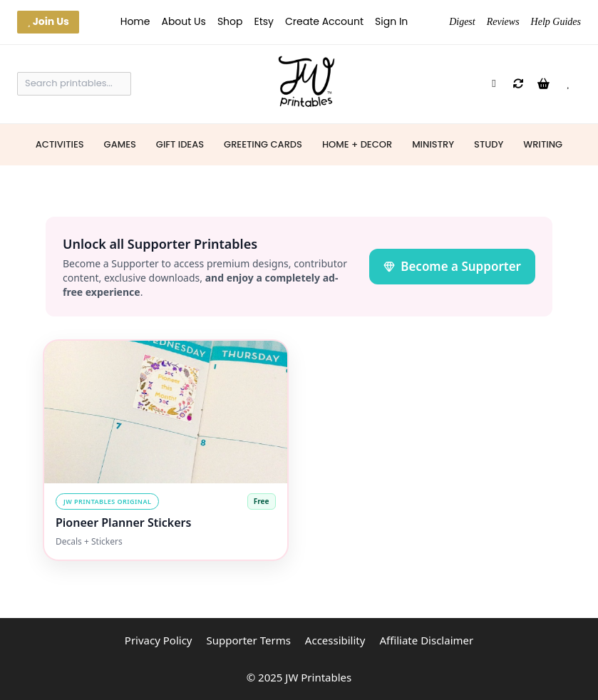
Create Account (324, 21)
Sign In (391, 21)
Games (120, 144)
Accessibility (335, 640)
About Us (183, 21)
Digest (462, 22)
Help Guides (556, 22)
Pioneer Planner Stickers (123, 523)
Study (489, 144)
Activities (60, 144)
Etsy (264, 21)
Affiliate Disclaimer (426, 640)
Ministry (433, 144)
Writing (543, 144)
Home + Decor (357, 144)
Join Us (48, 21)
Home (135, 21)
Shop (230, 21)
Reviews (503, 22)
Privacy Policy (159, 640)
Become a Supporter (452, 266)
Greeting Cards (263, 144)
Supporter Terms (248, 640)
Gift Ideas (180, 144)
